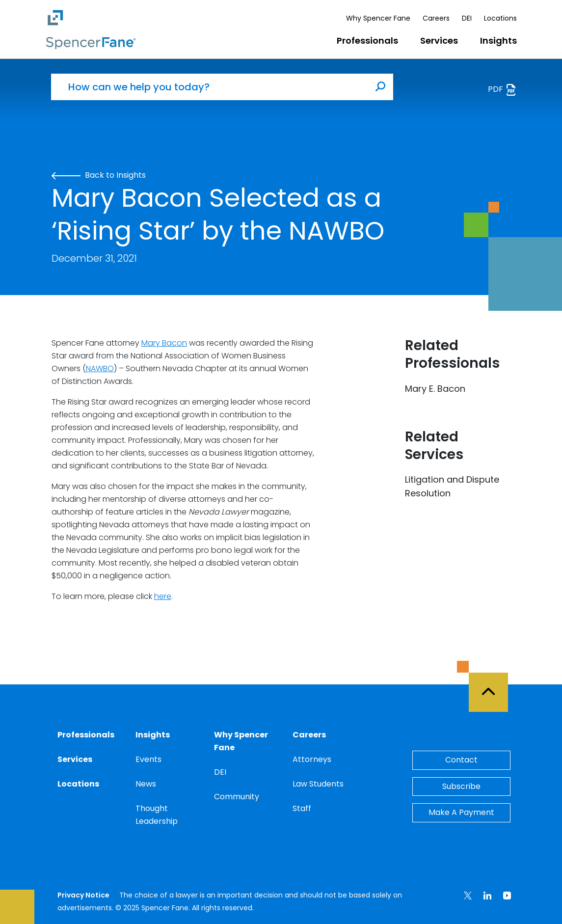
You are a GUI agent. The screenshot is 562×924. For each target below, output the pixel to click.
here (163, 596)
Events (148, 759)
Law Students (318, 784)
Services (439, 41)
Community (237, 797)
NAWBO (100, 368)
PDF (502, 90)
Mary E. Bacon (435, 389)
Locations (500, 18)
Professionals (367, 41)
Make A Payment (461, 812)
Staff (302, 808)
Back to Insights (99, 175)
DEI (467, 18)
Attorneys (312, 759)
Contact (461, 760)
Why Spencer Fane (378, 18)
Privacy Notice (83, 895)
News (146, 784)
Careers (436, 18)
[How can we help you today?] (210, 87)
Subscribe (461, 786)
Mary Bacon (164, 343)
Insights (498, 41)
